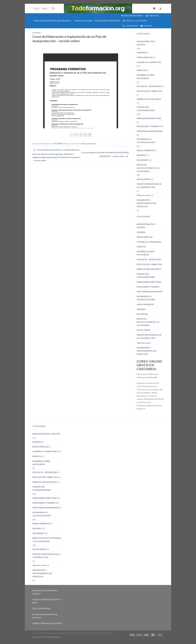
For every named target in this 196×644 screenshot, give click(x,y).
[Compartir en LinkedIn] (90, 135)
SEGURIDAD (37, 33)
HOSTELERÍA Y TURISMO (148, 126)
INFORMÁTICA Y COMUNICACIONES (146, 141)
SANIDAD (141, 155)
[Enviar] (53, 8)
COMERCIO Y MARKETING (149, 62)
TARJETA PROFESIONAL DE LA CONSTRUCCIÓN (149, 186)
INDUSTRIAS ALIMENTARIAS (150, 131)
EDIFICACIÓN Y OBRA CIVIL (149, 91)
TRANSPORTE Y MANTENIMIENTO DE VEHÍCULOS (147, 203)
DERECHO (141, 70)
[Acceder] (160, 8)
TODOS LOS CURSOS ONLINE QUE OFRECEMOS (53, 21)
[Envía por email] (81, 135)
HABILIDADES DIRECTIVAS (149, 118)
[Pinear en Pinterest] (85, 135)
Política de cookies (84, 21)
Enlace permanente (89, 144)
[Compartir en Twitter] (76, 135)
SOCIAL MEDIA (144, 179)
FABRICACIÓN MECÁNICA (149, 99)
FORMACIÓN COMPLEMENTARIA (146, 109)
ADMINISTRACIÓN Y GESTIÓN (146, 43)
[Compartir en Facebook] (72, 135)
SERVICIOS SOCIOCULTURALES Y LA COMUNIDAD (148, 168)
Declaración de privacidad (107, 21)
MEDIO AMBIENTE (145, 150)
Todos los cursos (144, 195)
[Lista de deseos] (154, 8)
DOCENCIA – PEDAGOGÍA (149, 86)
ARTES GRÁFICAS (145, 57)
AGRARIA (141, 52)
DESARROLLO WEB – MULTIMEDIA (146, 77)
